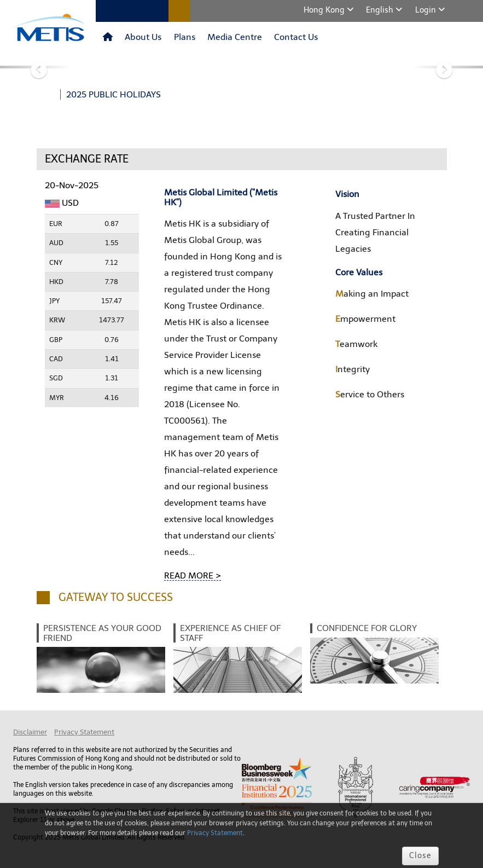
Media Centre (235, 37)
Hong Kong (325, 10)
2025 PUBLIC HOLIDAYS (114, 95)
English (381, 10)
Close (420, 856)
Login (427, 10)
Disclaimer (30, 732)
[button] (36, 67)
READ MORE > (193, 575)
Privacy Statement (84, 732)
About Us (143, 37)
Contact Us (296, 37)
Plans (185, 37)
